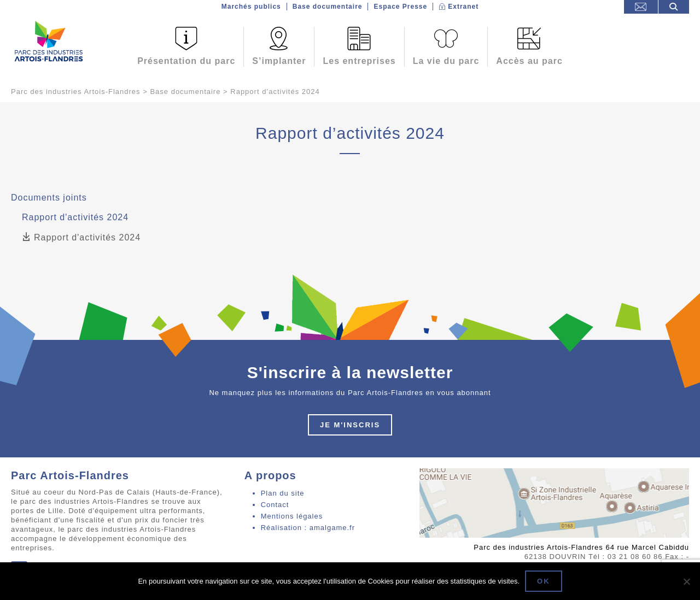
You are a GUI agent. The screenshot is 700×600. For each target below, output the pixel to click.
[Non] (686, 581)
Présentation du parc (186, 61)
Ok (544, 581)
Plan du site (283, 493)
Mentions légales (292, 516)
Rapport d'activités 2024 (81, 238)
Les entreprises (359, 61)
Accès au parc (529, 61)
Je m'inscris (350, 425)
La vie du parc (446, 61)
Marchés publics (251, 7)
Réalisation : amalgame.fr (308, 528)
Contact (275, 505)
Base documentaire (328, 7)
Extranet (463, 7)
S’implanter (279, 61)
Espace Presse (400, 7)
